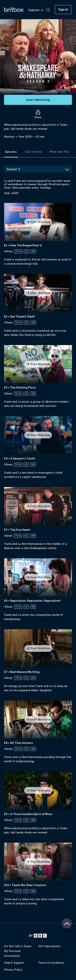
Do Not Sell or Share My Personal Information (18, 951)
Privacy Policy (13, 970)
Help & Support (14, 963)
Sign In (63, 9)
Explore (36, 10)
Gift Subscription (49, 946)
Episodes (11, 152)
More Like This (59, 152)
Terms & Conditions (51, 963)
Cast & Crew (33, 152)
